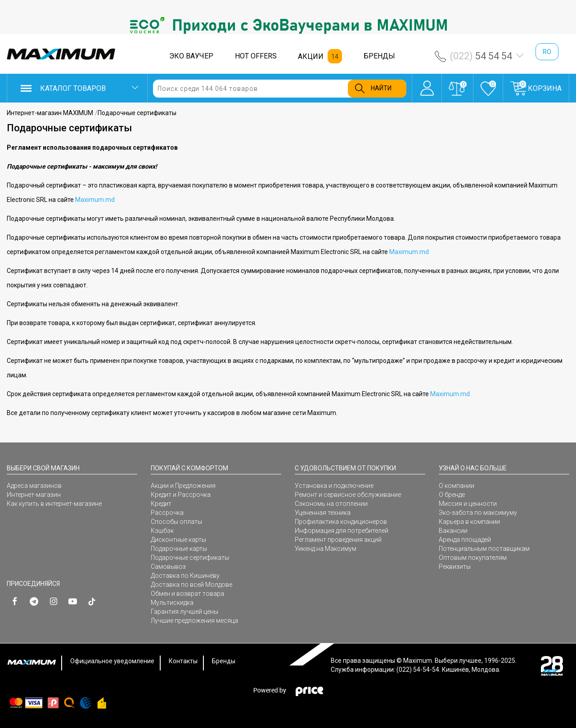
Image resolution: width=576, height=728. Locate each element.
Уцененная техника (323, 513)
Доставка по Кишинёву (185, 576)
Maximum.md (95, 200)
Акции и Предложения (183, 486)
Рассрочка (167, 513)
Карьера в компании (469, 522)
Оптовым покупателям (473, 558)
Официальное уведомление (112, 661)
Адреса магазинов (34, 486)
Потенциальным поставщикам (484, 549)
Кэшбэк (162, 531)
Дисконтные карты (178, 540)
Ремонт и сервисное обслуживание (348, 495)
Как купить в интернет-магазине (54, 504)
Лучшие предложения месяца (194, 621)
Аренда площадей (465, 540)
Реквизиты (455, 567)
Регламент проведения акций (338, 540)
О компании (457, 486)
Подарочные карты (179, 549)
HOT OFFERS (256, 56)
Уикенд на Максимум (326, 549)
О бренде (452, 495)
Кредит (161, 504)
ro (547, 52)
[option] (288, 25)
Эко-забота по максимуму (478, 513)
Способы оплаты (176, 522)
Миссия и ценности (468, 504)
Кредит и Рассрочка (181, 495)
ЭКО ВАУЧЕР (191, 56)
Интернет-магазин (34, 495)
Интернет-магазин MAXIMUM (50, 113)
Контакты (183, 661)
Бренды (224, 661)
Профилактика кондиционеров (341, 522)
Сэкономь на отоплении (331, 504)
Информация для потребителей (342, 531)
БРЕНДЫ (379, 56)
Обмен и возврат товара (187, 594)
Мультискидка (172, 603)
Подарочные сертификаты (190, 558)
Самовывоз (168, 567)
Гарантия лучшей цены (184, 612)
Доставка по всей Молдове (191, 585)
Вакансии (453, 531)
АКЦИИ (311, 56)
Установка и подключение (334, 486)
